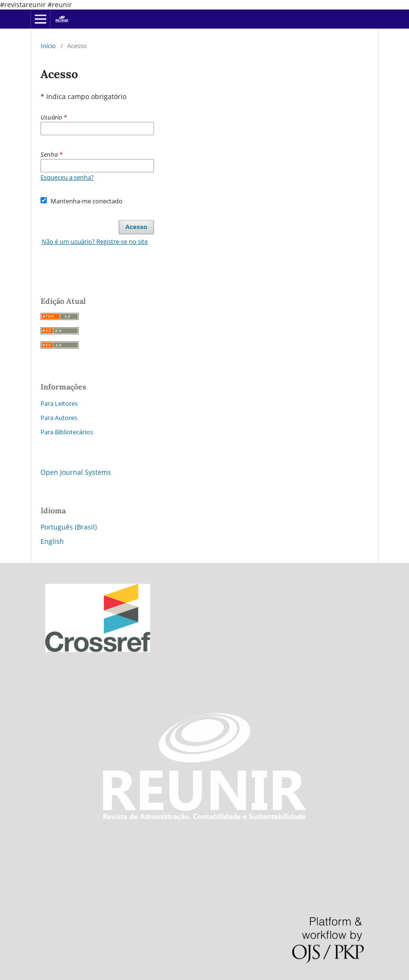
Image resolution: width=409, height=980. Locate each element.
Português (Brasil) (69, 527)
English (52, 541)
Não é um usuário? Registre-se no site (95, 241)
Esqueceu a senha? (67, 177)
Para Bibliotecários (67, 432)
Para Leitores (59, 403)
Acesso (136, 227)
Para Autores (59, 418)
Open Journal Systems (76, 472)
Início (48, 46)
